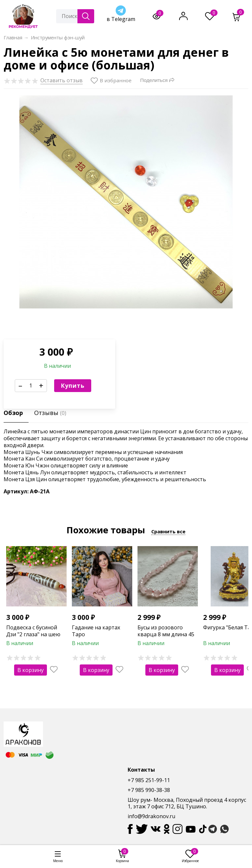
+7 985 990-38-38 (149, 790)
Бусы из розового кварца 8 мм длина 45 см (166, 634)
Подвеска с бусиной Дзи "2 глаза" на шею (33, 631)
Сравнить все (168, 531)
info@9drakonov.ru (151, 816)
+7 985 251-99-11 (149, 780)
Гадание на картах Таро (96, 631)
